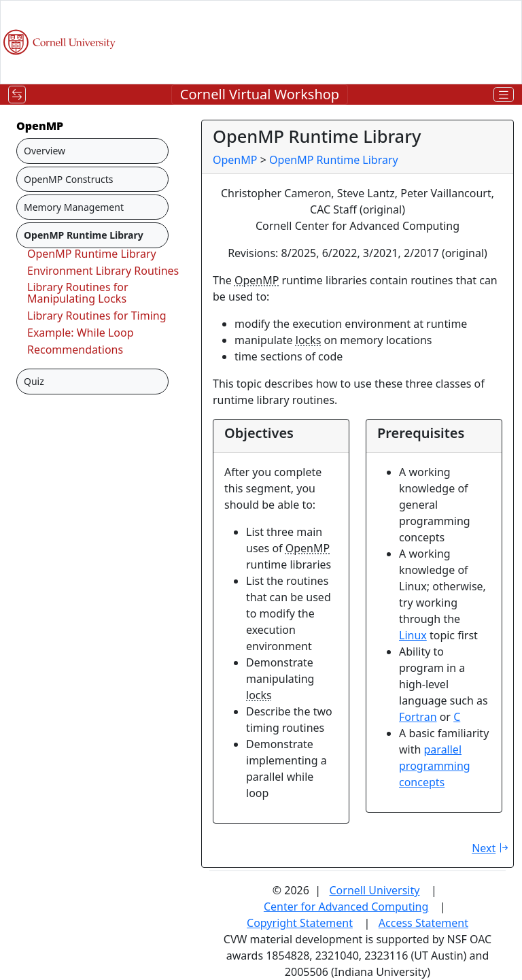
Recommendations (75, 350)
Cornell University (375, 890)
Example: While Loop (81, 333)
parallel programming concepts (435, 766)
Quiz (34, 381)
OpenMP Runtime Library (92, 254)
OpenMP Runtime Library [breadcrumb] (334, 160)
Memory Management (74, 207)
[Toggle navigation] (17, 95)
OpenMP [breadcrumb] (235, 160)
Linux (413, 635)
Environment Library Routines (103, 271)
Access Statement (423, 923)
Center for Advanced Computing (346, 907)
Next (492, 848)
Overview (45, 151)
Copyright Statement (300, 923)
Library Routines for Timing (97, 316)
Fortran (418, 717)
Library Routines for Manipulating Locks (78, 293)
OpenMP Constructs (69, 179)
